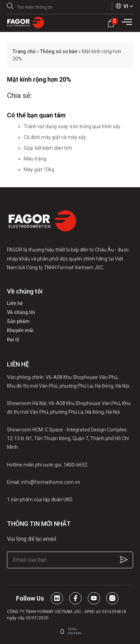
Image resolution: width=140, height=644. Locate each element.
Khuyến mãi (20, 330)
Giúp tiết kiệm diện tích (48, 148)
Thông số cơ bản (59, 51)
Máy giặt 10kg (39, 170)
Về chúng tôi (21, 312)
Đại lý (13, 339)
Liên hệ (15, 303)
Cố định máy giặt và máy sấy (55, 137)
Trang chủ (24, 51)
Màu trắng (35, 159)
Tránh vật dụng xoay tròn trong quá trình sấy (72, 126)
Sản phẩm (18, 321)
